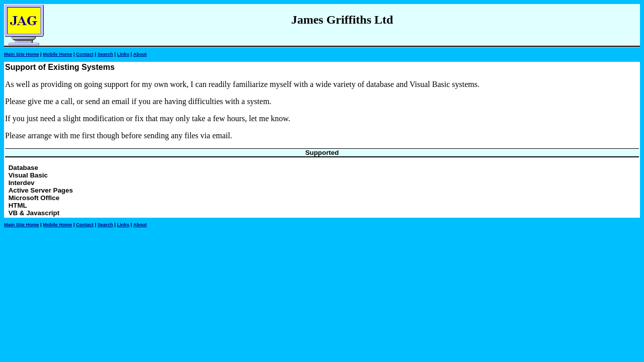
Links (123, 54)
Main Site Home (21, 54)
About (140, 54)
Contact (85, 54)
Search (105, 54)
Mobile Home (57, 54)
